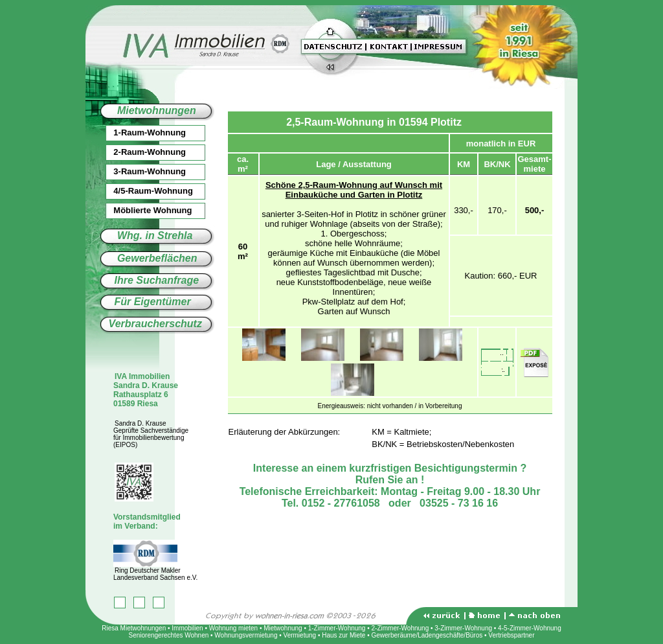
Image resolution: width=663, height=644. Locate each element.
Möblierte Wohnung (139, 210)
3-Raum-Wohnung (136, 171)
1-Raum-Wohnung (136, 132)
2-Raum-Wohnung (136, 152)
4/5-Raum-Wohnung (139, 191)
